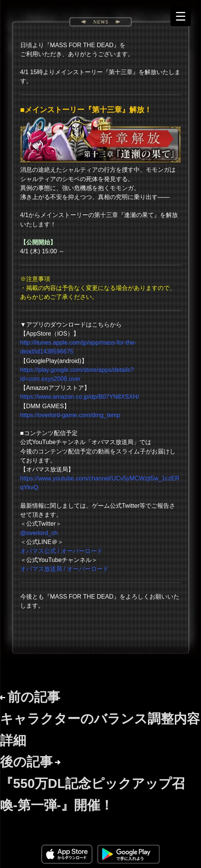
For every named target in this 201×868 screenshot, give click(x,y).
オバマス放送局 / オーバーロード (64, 569)
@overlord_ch (39, 533)
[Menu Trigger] (181, 16)
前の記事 (100, 719)
